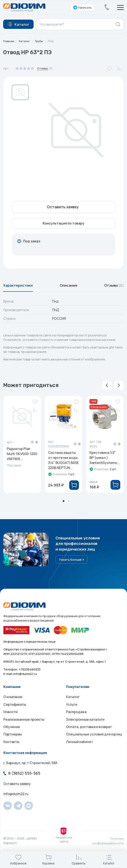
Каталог (25, 41)
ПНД (53, 41)
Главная (9, 41)
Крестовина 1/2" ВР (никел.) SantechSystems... (105, 460)
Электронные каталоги (85, 726)
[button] (107, 387)
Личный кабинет (80, 751)
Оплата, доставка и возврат (89, 734)
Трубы (40, 41)
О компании (13, 701)
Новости (10, 718)
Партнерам (13, 743)
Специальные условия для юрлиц (94, 743)
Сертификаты (15, 709)
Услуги (72, 709)
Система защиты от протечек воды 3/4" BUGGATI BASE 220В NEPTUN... (63, 462)
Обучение (12, 734)
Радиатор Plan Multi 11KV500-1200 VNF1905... (22, 456)
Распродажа (76, 718)
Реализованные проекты (24, 726)
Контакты (11, 751)
